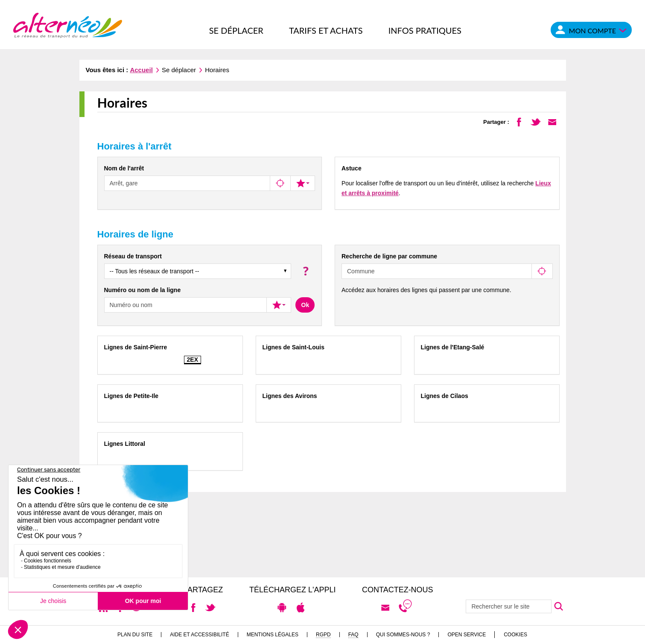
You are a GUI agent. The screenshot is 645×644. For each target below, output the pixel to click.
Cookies (515, 635)
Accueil (141, 70)
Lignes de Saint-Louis (293, 347)
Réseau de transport (133, 256)
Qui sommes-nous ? (403, 635)
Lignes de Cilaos (445, 396)
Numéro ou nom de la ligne (143, 290)
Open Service (467, 635)
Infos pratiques (425, 30)
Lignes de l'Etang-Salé (453, 347)
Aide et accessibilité (200, 635)
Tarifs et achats (326, 30)
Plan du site (135, 635)
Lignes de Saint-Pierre (136, 347)
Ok (305, 305)
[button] (305, 271)
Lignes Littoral (125, 444)
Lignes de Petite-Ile (131, 396)
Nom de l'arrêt (124, 168)
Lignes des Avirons (290, 396)
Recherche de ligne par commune (389, 256)
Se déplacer (236, 30)
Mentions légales (273, 635)
